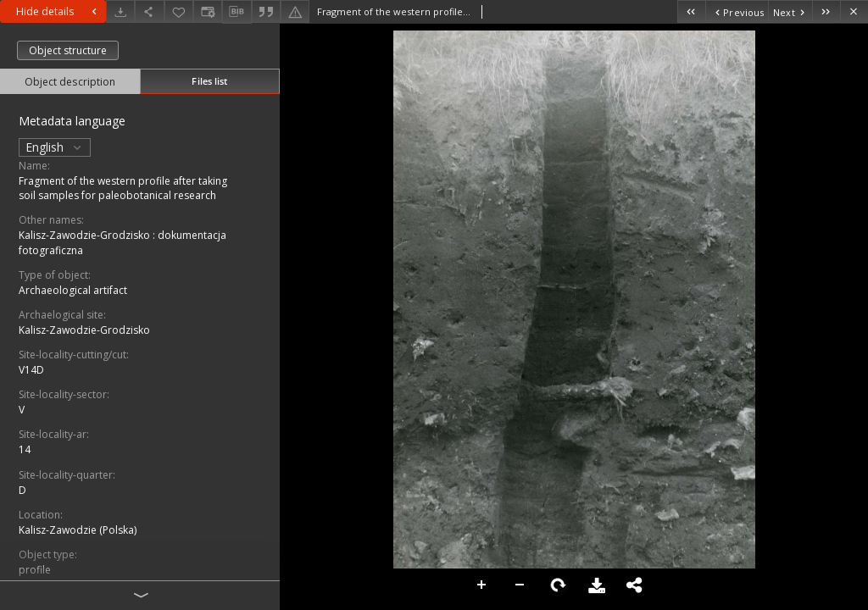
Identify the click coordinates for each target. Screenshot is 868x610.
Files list (209, 81)
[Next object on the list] (790, 11)
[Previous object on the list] (737, 11)
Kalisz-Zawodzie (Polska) (78, 530)
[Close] (854, 11)
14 (25, 449)
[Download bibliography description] (236, 12)
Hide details (58, 11)
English (55, 147)
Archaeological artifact (73, 290)
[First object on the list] (691, 11)
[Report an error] (295, 11)
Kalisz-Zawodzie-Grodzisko (84, 330)
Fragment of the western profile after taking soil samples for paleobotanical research (123, 188)
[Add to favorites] (179, 11)
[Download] (120, 11)
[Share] (149, 11)
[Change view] (208, 11)
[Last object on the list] (826, 11)
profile (35, 570)
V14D (31, 370)
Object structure (68, 50)
